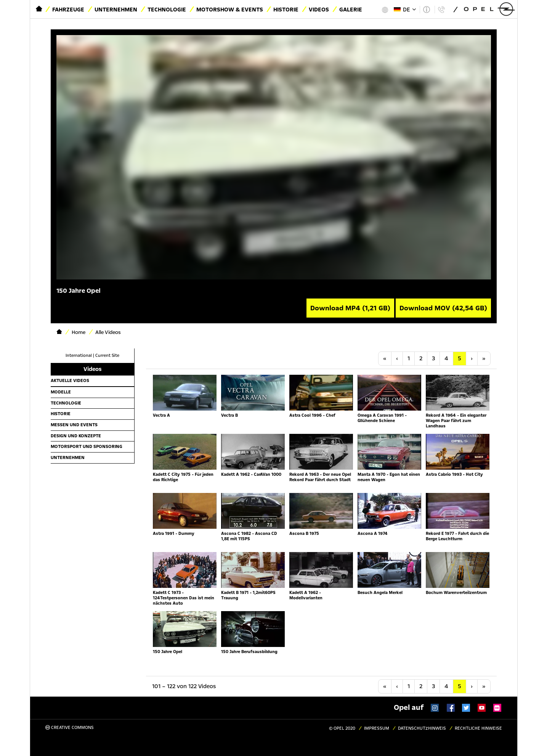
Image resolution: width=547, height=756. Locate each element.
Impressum (377, 728)
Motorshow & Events (230, 10)
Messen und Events (74, 425)
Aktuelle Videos (70, 380)
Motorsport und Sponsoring (87, 446)
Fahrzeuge (68, 10)
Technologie (167, 10)
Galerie (351, 10)
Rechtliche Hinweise (478, 728)
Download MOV (443, 308)
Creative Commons (70, 728)
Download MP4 (350, 308)
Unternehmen (116, 10)
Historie (286, 10)
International (79, 356)
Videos (319, 10)
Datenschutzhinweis (422, 728)
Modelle (61, 392)
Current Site (107, 356)
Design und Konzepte (76, 436)
